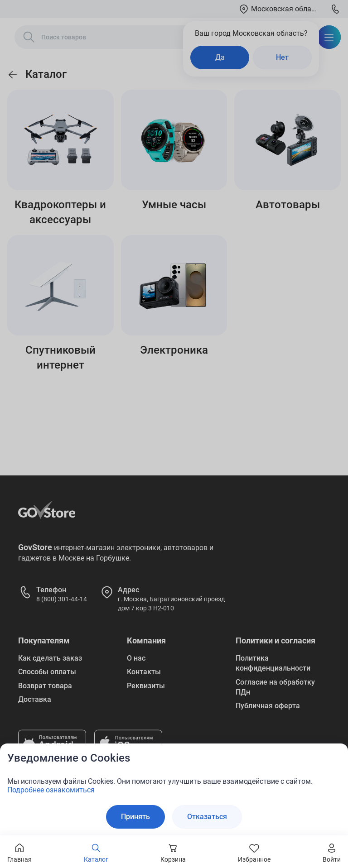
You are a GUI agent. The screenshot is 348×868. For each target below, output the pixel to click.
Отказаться (207, 817)
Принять (135, 817)
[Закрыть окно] (335, 756)
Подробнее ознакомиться (51, 790)
